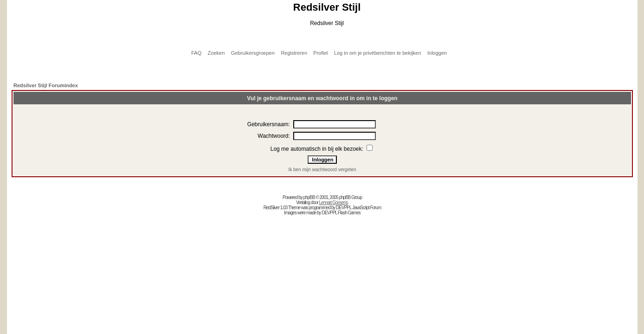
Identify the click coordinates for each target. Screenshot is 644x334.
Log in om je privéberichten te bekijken (378, 53)
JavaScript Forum (367, 208)
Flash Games (349, 213)
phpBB (309, 197)
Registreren (294, 53)
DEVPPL (344, 208)
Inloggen (437, 53)
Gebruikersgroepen (253, 53)
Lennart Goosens (334, 202)
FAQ (196, 53)
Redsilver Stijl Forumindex (46, 85)
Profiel (320, 53)
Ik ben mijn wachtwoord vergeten (322, 170)
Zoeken (216, 53)
